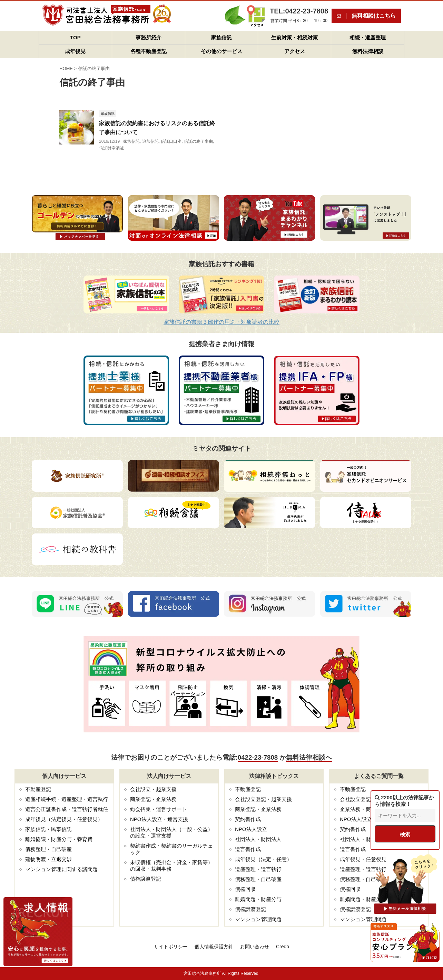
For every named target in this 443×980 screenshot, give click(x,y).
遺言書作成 (248, 849)
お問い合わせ (255, 947)
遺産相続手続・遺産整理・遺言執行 (67, 799)
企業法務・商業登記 (363, 809)
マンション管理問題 (258, 919)
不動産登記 (38, 789)
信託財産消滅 (111, 148)
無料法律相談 (368, 51)
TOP (75, 37)
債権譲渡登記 (146, 879)
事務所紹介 (149, 37)
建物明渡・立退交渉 (48, 859)
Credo (283, 947)
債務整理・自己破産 (48, 849)
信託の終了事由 (198, 141)
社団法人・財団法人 (258, 839)
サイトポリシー (171, 947)
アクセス (295, 51)
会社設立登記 (355, 799)
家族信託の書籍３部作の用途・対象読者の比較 (221, 322)
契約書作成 (248, 819)
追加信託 (150, 141)
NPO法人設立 (251, 829)
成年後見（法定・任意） (263, 859)
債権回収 (245, 889)
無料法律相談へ (309, 757)
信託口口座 (171, 141)
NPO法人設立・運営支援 (159, 819)
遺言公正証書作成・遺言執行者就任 (67, 809)
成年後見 (75, 51)
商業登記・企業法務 (153, 799)
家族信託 (221, 37)
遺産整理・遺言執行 (258, 869)
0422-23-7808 (258, 757)
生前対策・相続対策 (294, 37)
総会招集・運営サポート (159, 809)
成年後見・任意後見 (363, 859)
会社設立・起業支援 (153, 789)
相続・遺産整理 (368, 37)
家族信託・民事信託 (48, 829)
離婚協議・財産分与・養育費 (59, 839)
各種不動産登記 (149, 51)
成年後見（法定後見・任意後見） (64, 819)
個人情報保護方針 (214, 947)
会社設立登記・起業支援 (263, 799)
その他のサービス (221, 51)
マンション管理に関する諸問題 (61, 869)
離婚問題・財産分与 (258, 899)
